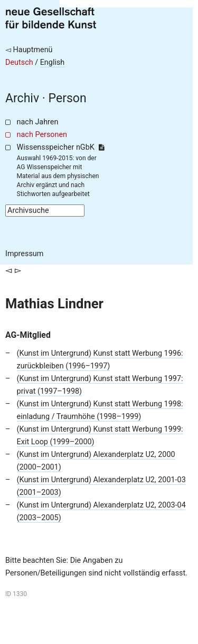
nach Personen (42, 135)
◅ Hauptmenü (29, 50)
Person (68, 98)
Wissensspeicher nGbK (60, 147)
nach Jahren (38, 122)
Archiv (22, 98)
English (53, 62)
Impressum (24, 254)
